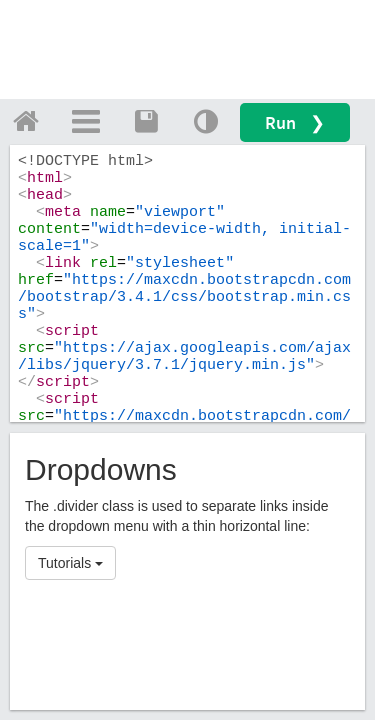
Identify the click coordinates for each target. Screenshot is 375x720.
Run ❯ (295, 122)
